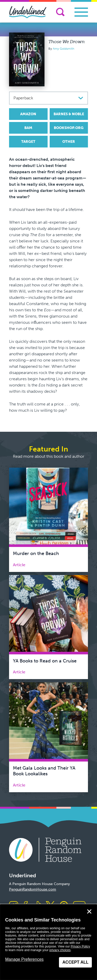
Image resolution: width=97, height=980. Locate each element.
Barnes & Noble (69, 114)
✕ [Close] (89, 912)
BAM (28, 128)
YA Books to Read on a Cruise (45, 661)
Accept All (75, 962)
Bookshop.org (69, 128)
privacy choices (60, 950)
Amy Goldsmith (64, 49)
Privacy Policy (80, 946)
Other (69, 142)
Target (28, 142)
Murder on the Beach (36, 553)
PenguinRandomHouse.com (33, 889)
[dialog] (48, 942)
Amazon (28, 114)
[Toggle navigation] (81, 12)
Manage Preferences (24, 959)
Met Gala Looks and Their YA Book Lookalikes (44, 771)
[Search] (60, 12)
